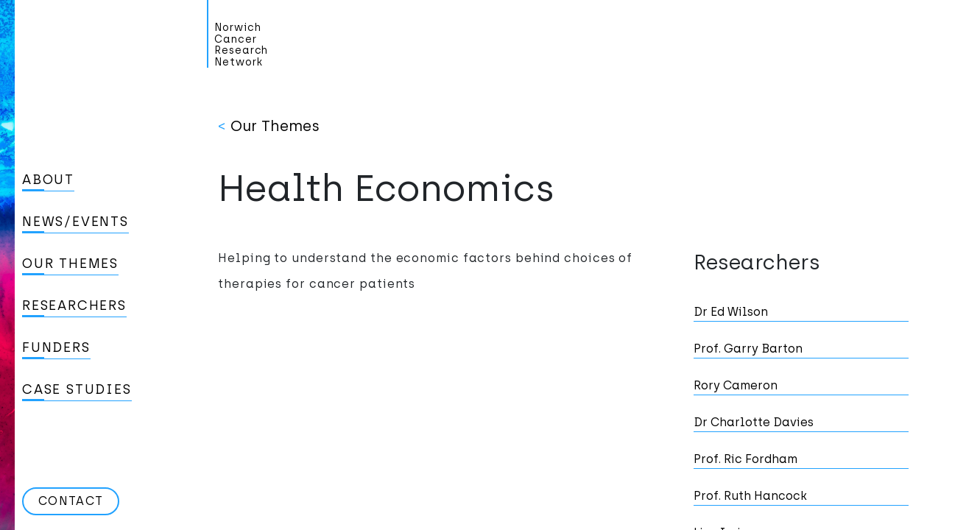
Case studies (77, 389)
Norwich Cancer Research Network (241, 45)
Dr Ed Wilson (731, 312)
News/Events (75, 222)
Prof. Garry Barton (748, 349)
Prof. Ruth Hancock (750, 496)
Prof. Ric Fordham (745, 459)
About (48, 180)
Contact (71, 501)
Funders (56, 347)
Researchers (74, 305)
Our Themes (70, 264)
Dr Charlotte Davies (754, 422)
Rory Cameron (736, 385)
